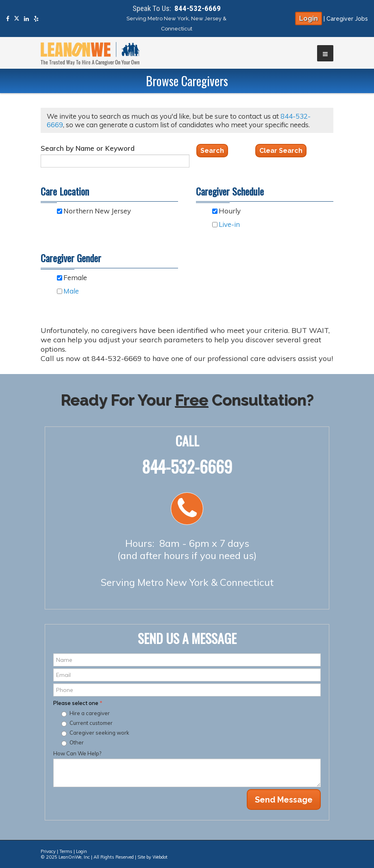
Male (71, 291)
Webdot (160, 857)
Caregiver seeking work (99, 733)
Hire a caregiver (90, 713)
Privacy (48, 851)
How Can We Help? (77, 753)
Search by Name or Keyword (88, 148)
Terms (66, 851)
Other (77, 742)
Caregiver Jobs (347, 19)
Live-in (229, 224)
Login (309, 18)
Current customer (91, 723)
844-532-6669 (198, 8)
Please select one (78, 703)
